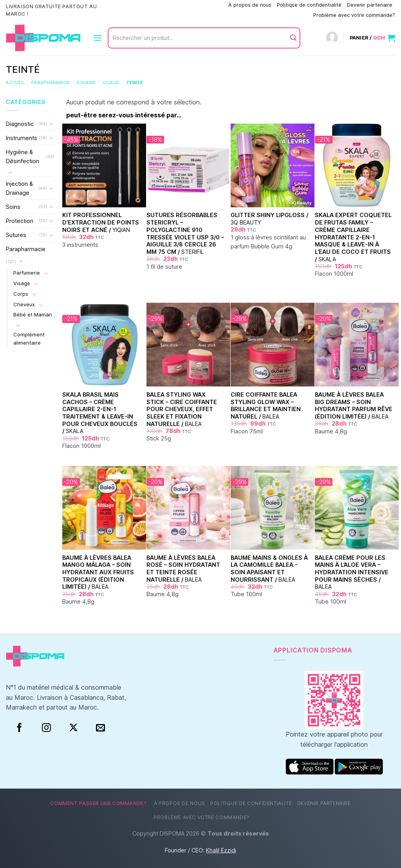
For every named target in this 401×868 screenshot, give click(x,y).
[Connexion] (332, 38)
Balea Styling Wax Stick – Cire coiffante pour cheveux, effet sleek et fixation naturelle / (182, 409)
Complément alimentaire (29, 339)
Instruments (22, 138)
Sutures (16, 235)
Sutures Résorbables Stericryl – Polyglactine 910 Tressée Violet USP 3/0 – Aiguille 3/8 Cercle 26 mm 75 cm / (185, 233)
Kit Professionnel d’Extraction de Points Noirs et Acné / (101, 222)
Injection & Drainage (19, 188)
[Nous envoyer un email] (100, 728)
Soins (13, 207)
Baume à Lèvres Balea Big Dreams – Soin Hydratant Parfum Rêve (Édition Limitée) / (354, 405)
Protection (20, 221)
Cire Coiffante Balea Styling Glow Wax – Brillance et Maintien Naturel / (266, 405)
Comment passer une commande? (182, 5)
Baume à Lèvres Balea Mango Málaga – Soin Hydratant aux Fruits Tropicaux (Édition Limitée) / (98, 572)
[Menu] (98, 38)
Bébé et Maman (33, 314)
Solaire (86, 83)
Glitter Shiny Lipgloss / (269, 219)
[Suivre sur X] (73, 728)
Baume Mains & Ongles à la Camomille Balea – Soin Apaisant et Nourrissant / (269, 569)
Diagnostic (20, 124)
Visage (111, 83)
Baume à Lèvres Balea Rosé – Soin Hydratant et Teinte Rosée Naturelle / (183, 569)
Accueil (15, 83)
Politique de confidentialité (309, 5)
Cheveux (24, 304)
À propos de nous (250, 5)
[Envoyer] (293, 38)
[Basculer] (52, 124)
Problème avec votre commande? (354, 15)
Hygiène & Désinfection (23, 156)
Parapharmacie (51, 83)
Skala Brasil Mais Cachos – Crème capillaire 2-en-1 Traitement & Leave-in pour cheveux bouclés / (100, 413)
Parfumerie (27, 273)
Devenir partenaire (370, 5)
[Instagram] (46, 728)
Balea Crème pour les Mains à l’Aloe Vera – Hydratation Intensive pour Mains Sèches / (352, 572)
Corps (21, 294)
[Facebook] (19, 728)
